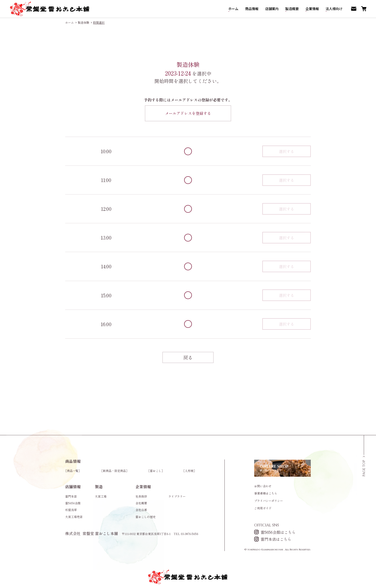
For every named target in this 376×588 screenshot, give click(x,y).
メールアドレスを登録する (188, 113)
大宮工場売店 (74, 517)
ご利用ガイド (263, 508)
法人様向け (334, 9)
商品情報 (252, 9)
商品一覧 (73, 471)
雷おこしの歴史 (146, 517)
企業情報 (312, 9)
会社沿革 (141, 510)
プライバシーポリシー (269, 501)
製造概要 (292, 9)
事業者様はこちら (266, 493)
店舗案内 (272, 9)
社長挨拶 (141, 496)
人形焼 (189, 471)
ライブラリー (177, 496)
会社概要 (141, 503)
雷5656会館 (73, 503)
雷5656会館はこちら (275, 532)
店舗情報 (73, 487)
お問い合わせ (263, 486)
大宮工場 (101, 496)
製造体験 (83, 23)
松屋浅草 (71, 510)
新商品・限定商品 (114, 471)
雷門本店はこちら (273, 539)
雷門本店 (71, 496)
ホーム (233, 9)
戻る (188, 357)
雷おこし (156, 471)
